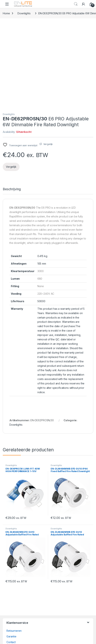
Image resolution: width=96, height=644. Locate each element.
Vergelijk (48, 63)
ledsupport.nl (14, 604)
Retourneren (14, 549)
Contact (11, 561)
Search (76, 4)
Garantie (11, 555)
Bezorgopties (15, 566)
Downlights (24, 13)
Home (6, 13)
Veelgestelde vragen (19, 572)
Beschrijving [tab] (12, 108)
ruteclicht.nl (13, 598)
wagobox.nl (13, 592)
